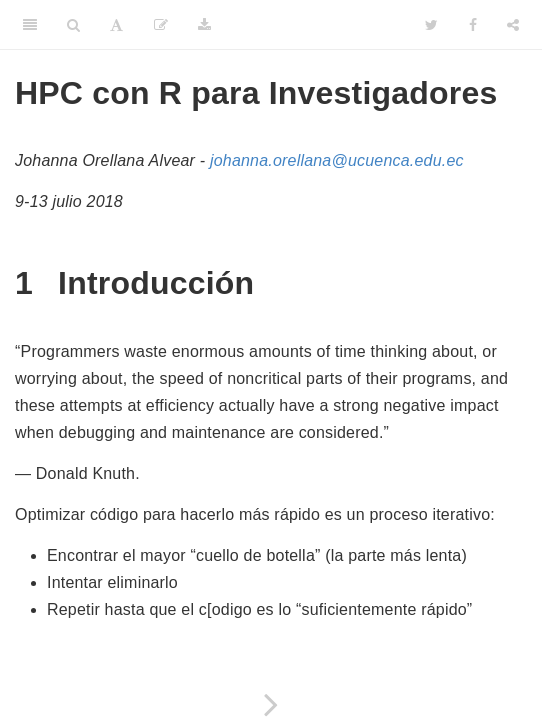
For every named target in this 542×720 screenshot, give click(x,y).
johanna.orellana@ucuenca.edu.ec (337, 160)
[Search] (73, 25)
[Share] (513, 25)
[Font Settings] (116, 25)
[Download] (204, 25)
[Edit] (161, 25)
